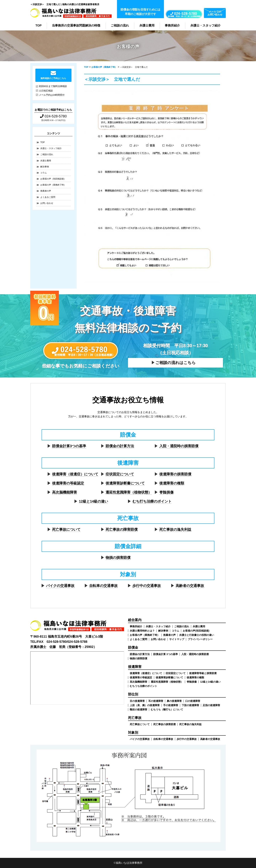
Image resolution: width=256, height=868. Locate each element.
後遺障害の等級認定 (68, 483)
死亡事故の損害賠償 (164, 724)
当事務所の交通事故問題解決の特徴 (76, 26)
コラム (44, 173)
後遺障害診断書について (125, 483)
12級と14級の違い (94, 501)
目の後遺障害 (137, 701)
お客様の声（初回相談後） (53, 179)
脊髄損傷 (166, 492)
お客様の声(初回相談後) (196, 631)
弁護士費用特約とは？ (142, 631)
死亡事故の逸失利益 (175, 529)
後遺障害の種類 (172, 483)
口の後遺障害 (193, 701)
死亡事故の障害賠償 (122, 529)
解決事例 (45, 167)
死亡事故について (66, 529)
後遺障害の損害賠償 (175, 474)
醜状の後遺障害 (138, 709)
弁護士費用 (147, 26)
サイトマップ (177, 639)
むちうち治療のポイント (143, 686)
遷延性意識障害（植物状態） (129, 492)
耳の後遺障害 (156, 701)
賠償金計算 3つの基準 (166, 654)
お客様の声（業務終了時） (53, 185)
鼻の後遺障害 (174, 701)
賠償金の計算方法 (120, 446)
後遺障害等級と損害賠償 (203, 673)
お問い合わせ (47, 203)
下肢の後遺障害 (190, 705)
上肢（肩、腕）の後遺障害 (145, 705)
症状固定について (120, 474)
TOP (38, 26)
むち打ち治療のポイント (152, 501)
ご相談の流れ (120, 26)
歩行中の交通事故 (147, 586)
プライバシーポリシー (200, 639)
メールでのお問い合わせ (215, 13)
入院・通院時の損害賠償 (179, 446)
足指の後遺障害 (211, 705)
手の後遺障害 (171, 705)
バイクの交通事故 (60, 586)
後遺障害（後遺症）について (75, 474)
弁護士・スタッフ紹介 (206, 26)
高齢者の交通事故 (190, 586)
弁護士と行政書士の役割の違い (197, 635)
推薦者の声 (46, 191)
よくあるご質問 (48, 197)
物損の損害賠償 (118, 558)
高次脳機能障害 (65, 492)
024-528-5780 (53, 116)
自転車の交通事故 (103, 586)
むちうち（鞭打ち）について (167, 709)
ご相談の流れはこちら (176, 363)
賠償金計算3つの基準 (69, 446)
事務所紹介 (172, 26)
